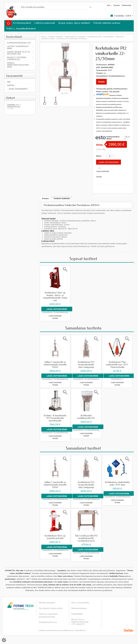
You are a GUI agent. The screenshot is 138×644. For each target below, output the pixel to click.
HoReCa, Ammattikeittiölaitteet (21, 29)
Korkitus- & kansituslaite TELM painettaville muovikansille (55, 418)
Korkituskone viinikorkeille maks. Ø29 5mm (117, 483)
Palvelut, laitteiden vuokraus (107, 23)
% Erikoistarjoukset (22, 23)
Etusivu (44, 37)
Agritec (11, 85)
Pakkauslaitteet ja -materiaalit (75, 37)
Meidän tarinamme (47, 602)
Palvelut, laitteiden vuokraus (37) (16, 58)
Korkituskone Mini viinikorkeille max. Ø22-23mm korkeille (117, 364)
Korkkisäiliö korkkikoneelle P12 (86, 417)
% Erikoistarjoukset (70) (19, 43)
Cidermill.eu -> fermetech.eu (20, 107)
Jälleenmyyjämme (79, 608)
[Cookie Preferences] (4, 640)
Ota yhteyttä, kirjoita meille (51, 608)
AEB (9, 82)
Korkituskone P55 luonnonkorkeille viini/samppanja (86, 364)
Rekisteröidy (126, 5)
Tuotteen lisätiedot (62, 198)
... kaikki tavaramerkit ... (18, 89)
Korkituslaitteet (108, 37)
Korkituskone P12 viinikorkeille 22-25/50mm (72, 39)
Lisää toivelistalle (103, 171)
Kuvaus (45, 198)
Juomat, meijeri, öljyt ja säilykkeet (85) (18, 53)
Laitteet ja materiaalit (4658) (18, 47)
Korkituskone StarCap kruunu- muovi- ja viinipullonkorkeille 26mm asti (55, 297)
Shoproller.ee (129, 630)
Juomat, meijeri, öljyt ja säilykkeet (74, 23)
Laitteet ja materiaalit (45, 23)
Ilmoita (101, 82)
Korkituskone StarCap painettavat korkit (55, 537)
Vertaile (99, 177)
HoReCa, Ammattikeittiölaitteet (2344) (18, 65)
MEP (110, 70)
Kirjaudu (117, 5)
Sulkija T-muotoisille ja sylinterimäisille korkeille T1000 (55, 364)
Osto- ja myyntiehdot (80, 602)
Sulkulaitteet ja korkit (94, 37)
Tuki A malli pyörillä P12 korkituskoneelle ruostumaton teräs (86, 538)
